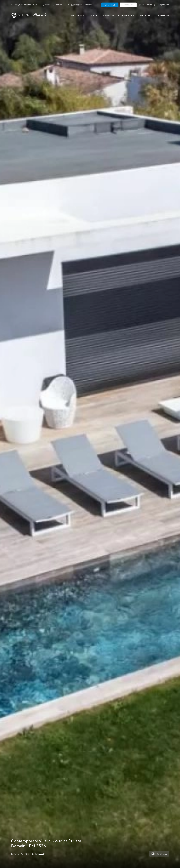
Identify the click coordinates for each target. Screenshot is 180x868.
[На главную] (29, 15)
